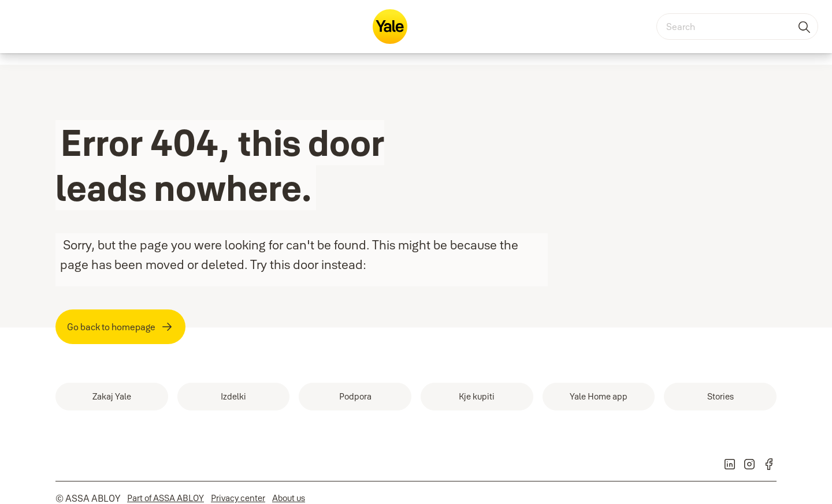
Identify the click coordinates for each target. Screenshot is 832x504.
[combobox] (737, 27)
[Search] (805, 27)
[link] (112, 397)
